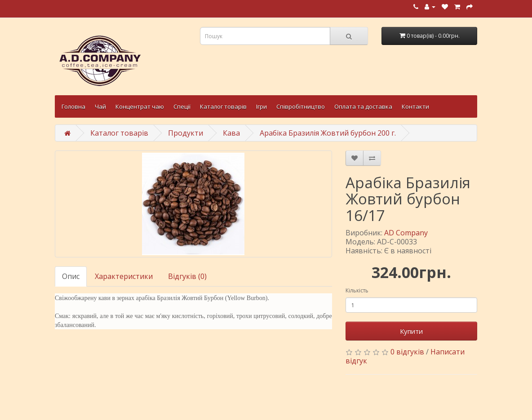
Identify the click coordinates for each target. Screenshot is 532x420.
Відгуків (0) (187, 276)
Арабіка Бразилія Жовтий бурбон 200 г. (328, 133)
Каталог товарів (223, 106)
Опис (71, 276)
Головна (73, 106)
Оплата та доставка (363, 106)
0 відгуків (407, 352)
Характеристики (124, 276)
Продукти (186, 133)
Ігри (262, 106)
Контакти (415, 106)
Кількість (357, 290)
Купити (411, 331)
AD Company (406, 233)
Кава (231, 133)
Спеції (182, 106)
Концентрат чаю (140, 106)
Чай (100, 106)
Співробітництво (301, 106)
